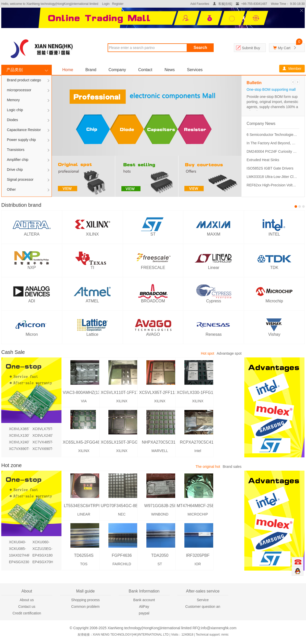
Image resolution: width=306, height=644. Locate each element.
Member (292, 69)
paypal (144, 613)
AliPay (144, 607)
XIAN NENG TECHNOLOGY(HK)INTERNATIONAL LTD (131, 635)
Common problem (85, 607)
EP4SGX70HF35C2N (43, 562)
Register (118, 4)
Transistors (16, 150)
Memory (13, 100)
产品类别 (15, 70)
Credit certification (27, 613)
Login (106, 4)
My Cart (284, 48)
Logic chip (15, 110)
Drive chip (15, 170)
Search (200, 48)
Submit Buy (251, 48)
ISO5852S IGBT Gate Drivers (270, 168)
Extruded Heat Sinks (263, 160)
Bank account (144, 600)
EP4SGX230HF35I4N (19, 562)
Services (195, 70)
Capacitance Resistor (24, 130)
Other (11, 189)
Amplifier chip (18, 160)
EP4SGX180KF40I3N (43, 555)
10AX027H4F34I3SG (19, 555)
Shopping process (85, 600)
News (170, 70)
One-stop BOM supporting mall (271, 89)
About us (27, 600)
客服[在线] (222, 4)
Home (68, 70)
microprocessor (19, 90)
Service (203, 600)
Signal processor (20, 179)
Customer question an (203, 607)
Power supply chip (21, 140)
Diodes (12, 120)
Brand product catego (24, 80)
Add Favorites (200, 4)
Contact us (27, 607)
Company (117, 70)
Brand (91, 70)
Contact (145, 70)
